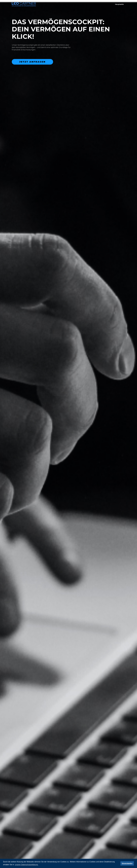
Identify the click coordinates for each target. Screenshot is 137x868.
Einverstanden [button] (127, 863)
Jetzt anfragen (32, 62)
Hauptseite (119, 4)
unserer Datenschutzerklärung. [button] (27, 865)
